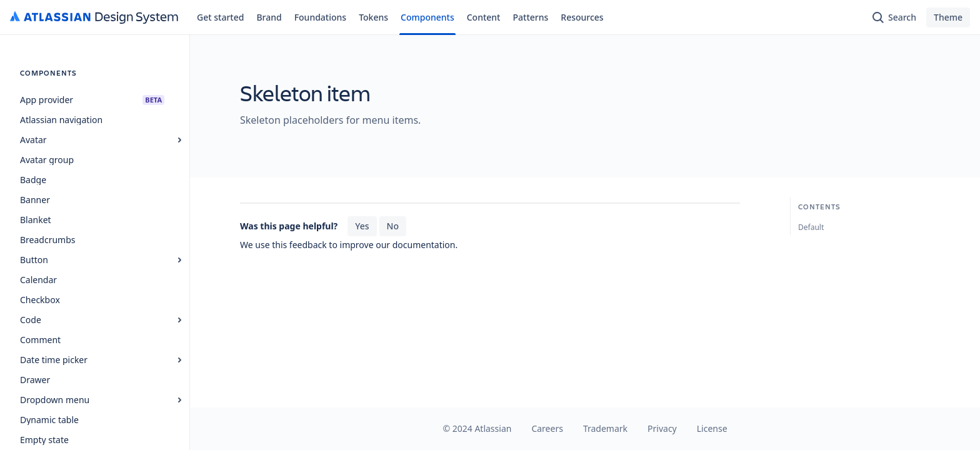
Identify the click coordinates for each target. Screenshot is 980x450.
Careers (547, 428)
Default (811, 227)
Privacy (662, 428)
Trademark (605, 428)
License (712, 428)
